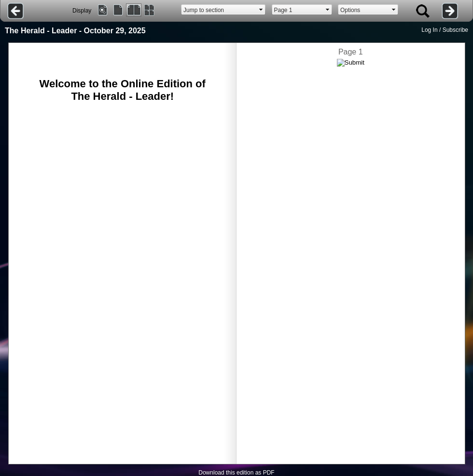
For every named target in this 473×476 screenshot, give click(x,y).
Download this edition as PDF (236, 473)
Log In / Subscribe (445, 30)
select (261, 10)
